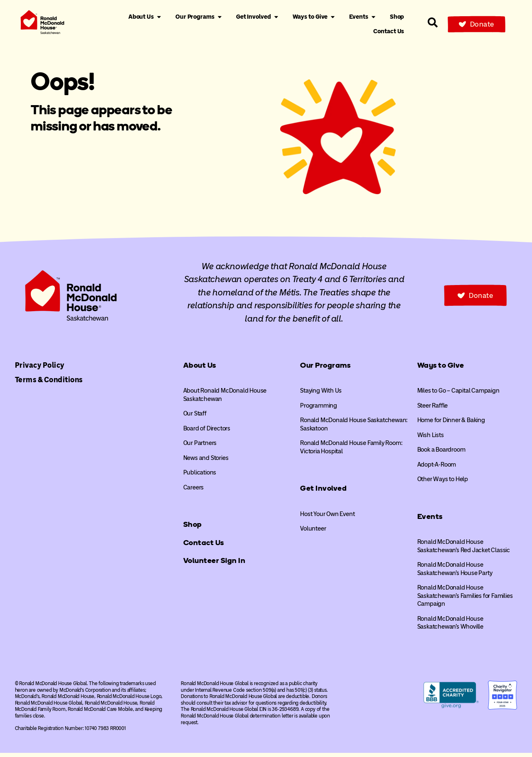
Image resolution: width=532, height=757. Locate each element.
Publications (200, 477)
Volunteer (313, 533)
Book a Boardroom (441, 454)
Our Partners (200, 447)
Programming (319, 410)
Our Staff (195, 418)
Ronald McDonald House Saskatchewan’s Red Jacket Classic (464, 551)
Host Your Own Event (327, 518)
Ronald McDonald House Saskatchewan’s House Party (455, 573)
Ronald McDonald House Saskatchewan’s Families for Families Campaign (465, 600)
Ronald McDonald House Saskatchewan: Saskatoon (354, 429)
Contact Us (204, 547)
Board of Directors (207, 433)
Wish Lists (431, 439)
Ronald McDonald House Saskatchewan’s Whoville (450, 627)
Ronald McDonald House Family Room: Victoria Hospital (351, 452)
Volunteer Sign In (214, 565)
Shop (193, 529)
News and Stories (206, 462)
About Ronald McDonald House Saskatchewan (225, 399)
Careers (194, 492)
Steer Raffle (433, 410)
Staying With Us (321, 395)
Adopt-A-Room (437, 469)
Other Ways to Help (443, 484)
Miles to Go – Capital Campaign (458, 395)
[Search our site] (433, 22)
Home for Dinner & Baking (451, 425)
